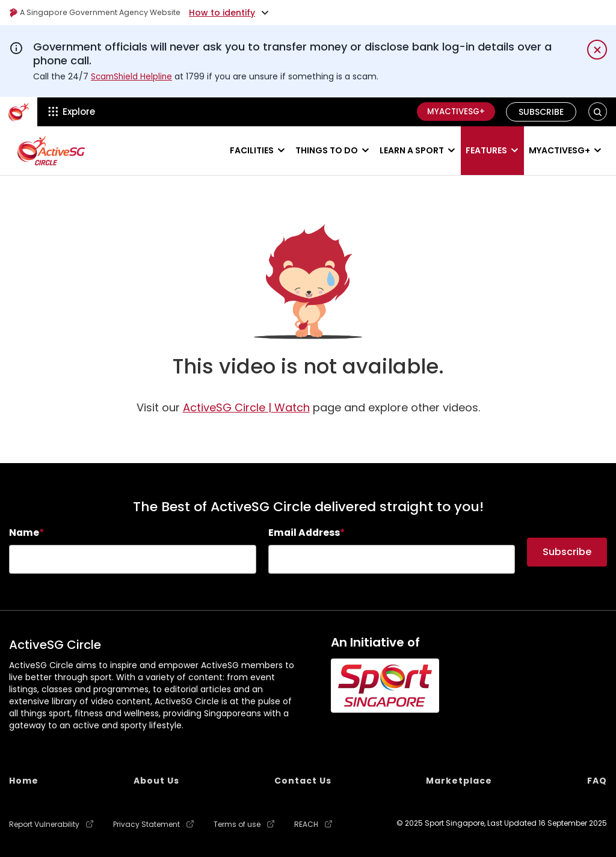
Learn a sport (412, 150)
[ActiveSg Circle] (19, 112)
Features (486, 150)
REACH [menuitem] (306, 825)
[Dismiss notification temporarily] (597, 50)
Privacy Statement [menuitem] (146, 825)
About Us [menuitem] (156, 781)
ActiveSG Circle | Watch (246, 407)
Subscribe (542, 112)
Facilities (252, 150)
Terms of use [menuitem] (237, 825)
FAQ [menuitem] (597, 781)
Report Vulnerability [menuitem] (44, 825)
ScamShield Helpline (133, 76)
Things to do (327, 150)
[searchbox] (133, 559)
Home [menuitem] (24, 781)
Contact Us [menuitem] (303, 781)
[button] (598, 112)
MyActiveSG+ (453, 112)
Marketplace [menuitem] (459, 781)
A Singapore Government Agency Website (103, 13)
